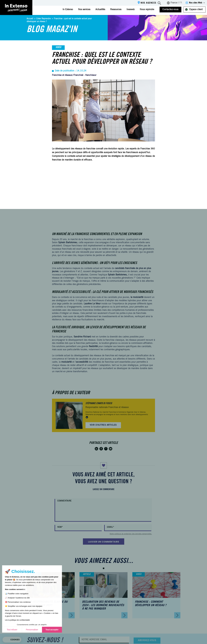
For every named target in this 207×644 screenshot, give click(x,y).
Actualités (100, 10)
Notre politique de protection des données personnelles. (131, 534)
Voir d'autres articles (103, 425)
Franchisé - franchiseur (85, 75)
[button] (104, 568)
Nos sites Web (196, 3)
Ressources (116, 10)
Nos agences (149, 3)
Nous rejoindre (147, 10)
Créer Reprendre (44, 19)
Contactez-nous (170, 10)
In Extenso (68, 10)
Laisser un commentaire (104, 542)
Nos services (84, 10)
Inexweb (131, 10)
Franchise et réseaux (62, 75)
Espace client (196, 10)
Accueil (30, 19)
